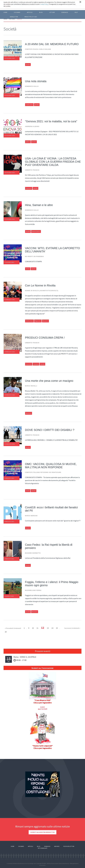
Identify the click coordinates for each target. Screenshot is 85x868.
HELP (76, 12)
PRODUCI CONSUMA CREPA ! (45, 338)
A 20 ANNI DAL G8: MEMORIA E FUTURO (52, 44)
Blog (39, 846)
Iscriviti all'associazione (42, 668)
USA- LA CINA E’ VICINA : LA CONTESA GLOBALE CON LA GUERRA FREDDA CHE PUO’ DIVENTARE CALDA (53, 162)
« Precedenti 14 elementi (13, 628)
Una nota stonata (36, 81)
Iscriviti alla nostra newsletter (42, 832)
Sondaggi (65, 12)
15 (57, 628)
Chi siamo (17, 12)
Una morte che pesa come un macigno (49, 381)
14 (52, 628)
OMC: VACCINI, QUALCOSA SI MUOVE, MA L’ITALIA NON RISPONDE (51, 466)
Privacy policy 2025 (31, 17)
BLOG (41, 12)
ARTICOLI (30, 12)
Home (5, 12)
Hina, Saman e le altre (39, 205)
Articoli (30, 846)
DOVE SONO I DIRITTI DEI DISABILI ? (50, 430)
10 (33, 628)
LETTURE (52, 12)
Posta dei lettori (69, 846)
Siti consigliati (43, 848)
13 (48, 628)
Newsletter (14, 17)
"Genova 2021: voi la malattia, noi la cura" (51, 121)
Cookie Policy (44, 4)
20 (6, 632)
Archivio (57, 846)
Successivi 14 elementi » (72, 628)
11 (37, 628)
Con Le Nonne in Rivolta (40, 285)
